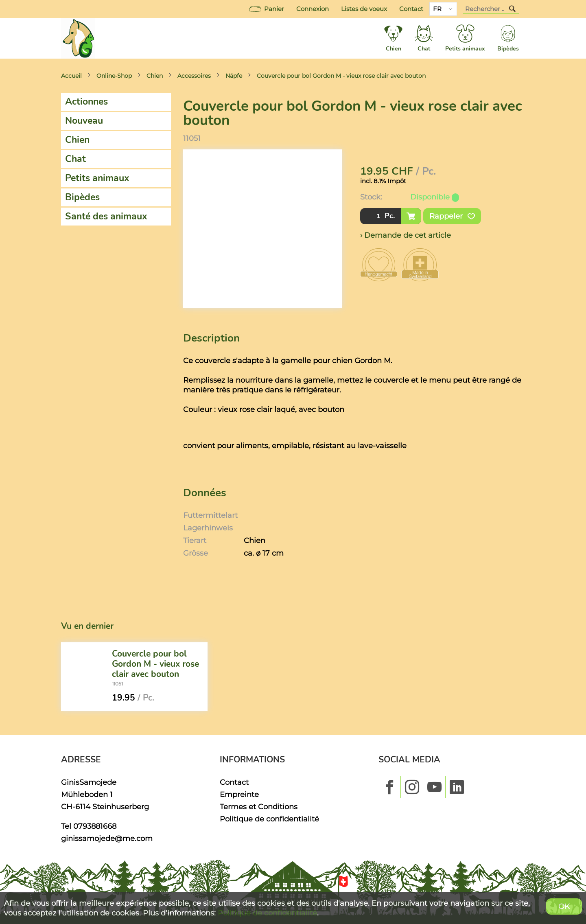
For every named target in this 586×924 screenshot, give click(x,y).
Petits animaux (97, 178)
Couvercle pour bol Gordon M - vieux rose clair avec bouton (341, 76)
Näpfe (234, 76)
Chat (75, 159)
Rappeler (452, 216)
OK (564, 906)
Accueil (71, 76)
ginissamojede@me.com (107, 838)
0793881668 (95, 826)
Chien (155, 76)
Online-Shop (114, 76)
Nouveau (84, 121)
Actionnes (86, 102)
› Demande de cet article (406, 235)
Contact (411, 9)
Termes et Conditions (259, 807)
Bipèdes (82, 197)
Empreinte (239, 794)
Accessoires (194, 76)
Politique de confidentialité (269, 819)
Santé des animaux (106, 216)
